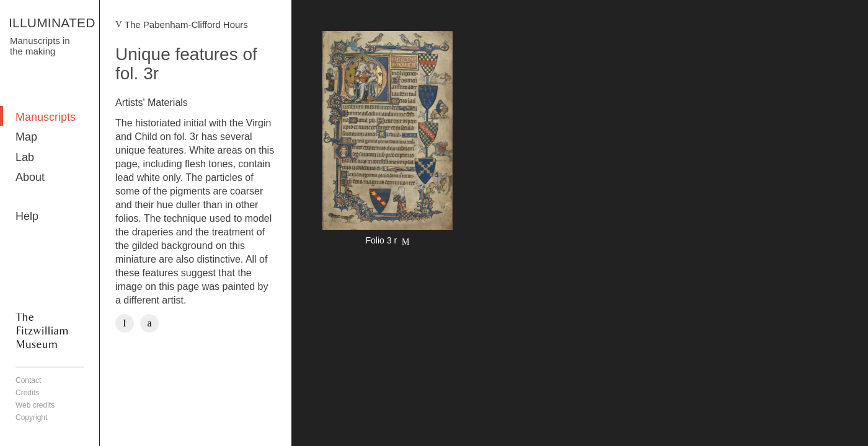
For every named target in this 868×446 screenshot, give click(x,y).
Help (27, 216)
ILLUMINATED (52, 23)
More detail (387, 140)
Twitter (149, 323)
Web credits (35, 405)
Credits (27, 393)
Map (26, 137)
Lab (25, 157)
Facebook (125, 323)
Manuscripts (46, 117)
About (30, 177)
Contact (28, 380)
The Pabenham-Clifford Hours (186, 24)
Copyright (31, 418)
